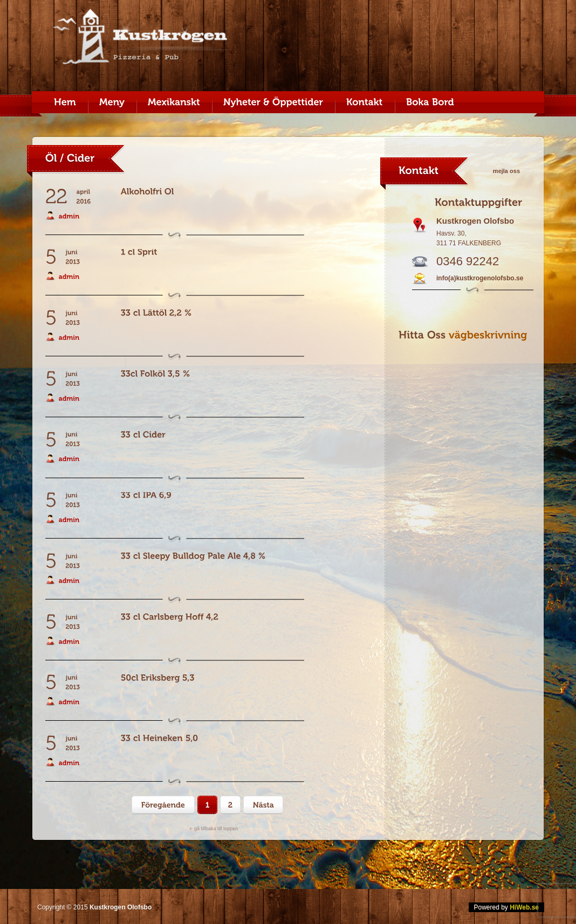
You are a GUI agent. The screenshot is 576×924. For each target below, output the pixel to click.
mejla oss (506, 171)
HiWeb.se (524, 907)
